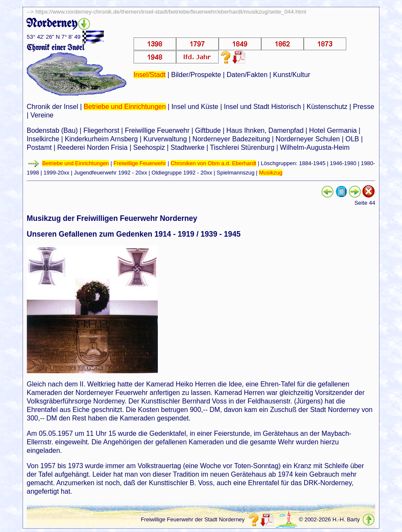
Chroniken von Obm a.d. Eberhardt (214, 163)
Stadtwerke (188, 147)
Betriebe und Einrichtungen (125, 107)
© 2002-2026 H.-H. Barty (329, 519)
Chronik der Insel (53, 107)
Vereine (42, 115)
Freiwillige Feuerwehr (157, 130)
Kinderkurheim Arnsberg (101, 139)
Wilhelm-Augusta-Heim (315, 147)
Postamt (39, 147)
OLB (352, 139)
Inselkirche (43, 139)
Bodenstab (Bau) (52, 130)
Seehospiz (149, 147)
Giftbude (208, 130)
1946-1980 (343, 163)
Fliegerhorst (101, 130)
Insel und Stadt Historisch (262, 107)
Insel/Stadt (150, 75)
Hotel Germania (333, 130)
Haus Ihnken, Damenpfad (265, 130)
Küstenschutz (327, 107)
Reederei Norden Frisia (93, 147)
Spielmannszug (235, 173)
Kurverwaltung (165, 139)
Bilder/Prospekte (196, 75)
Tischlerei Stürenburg (242, 147)
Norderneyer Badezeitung (231, 139)
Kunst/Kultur (292, 75)
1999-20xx (56, 173)
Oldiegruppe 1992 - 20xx (182, 173)
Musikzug (271, 173)
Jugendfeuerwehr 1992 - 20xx (111, 173)
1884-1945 (312, 163)
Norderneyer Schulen (308, 139)
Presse (364, 107)
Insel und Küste (195, 107)
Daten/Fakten (247, 75)
